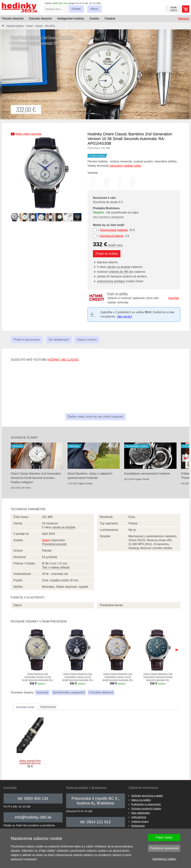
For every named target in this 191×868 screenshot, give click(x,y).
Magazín (184, 19)
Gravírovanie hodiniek (114, 230)
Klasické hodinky (15, 26)
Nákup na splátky (141, 800)
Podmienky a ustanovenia (146, 804)
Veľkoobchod (139, 817)
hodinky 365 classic (63, 360)
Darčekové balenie (112, 236)
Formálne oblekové (101, 692)
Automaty (42, 692)
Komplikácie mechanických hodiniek (147, 474)
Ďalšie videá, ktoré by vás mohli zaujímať (96, 417)
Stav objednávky (141, 813)
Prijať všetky (164, 837)
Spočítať (174, 298)
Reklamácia (138, 826)
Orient (30, 26)
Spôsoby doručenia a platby (147, 796)
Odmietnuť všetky (164, 859)
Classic (39, 26)
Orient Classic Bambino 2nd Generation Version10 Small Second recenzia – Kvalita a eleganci (36, 478)
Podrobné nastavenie (164, 848)
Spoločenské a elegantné (69, 692)
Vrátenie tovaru (140, 821)
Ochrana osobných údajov (146, 809)
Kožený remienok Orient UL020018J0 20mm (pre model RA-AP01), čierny (30, 763)
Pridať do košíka (107, 254)
